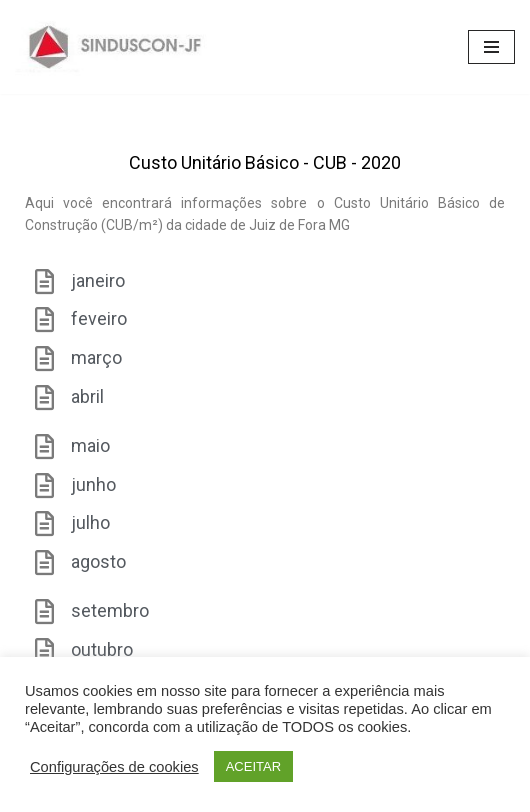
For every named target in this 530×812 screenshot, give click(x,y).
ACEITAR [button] (253, 766)
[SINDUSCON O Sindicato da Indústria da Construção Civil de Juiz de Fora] (115, 47)
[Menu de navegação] (491, 47)
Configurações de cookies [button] (114, 767)
